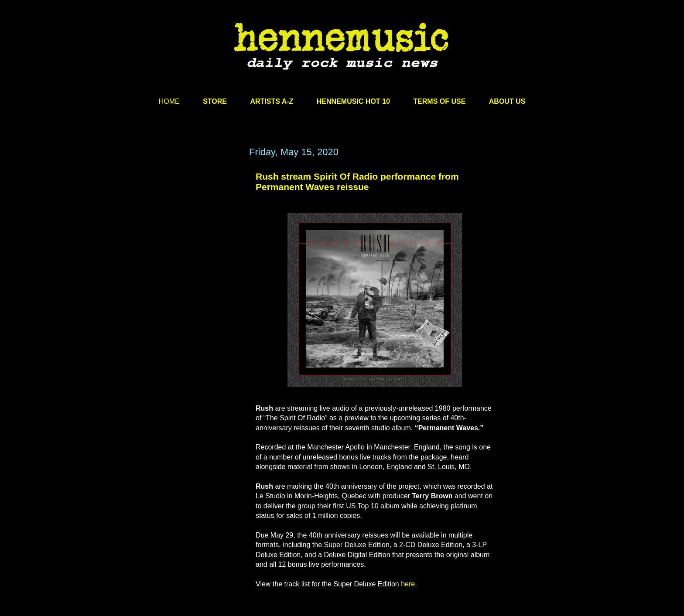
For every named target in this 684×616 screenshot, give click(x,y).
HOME (169, 101)
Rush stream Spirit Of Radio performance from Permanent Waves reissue (357, 182)
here (408, 584)
